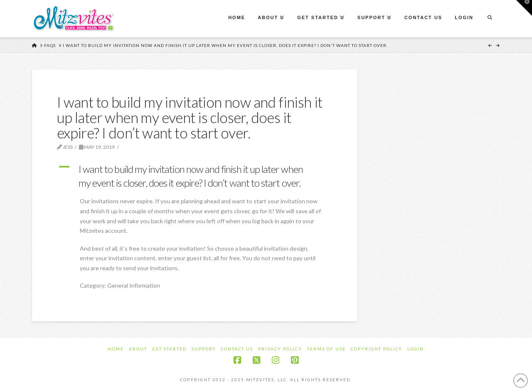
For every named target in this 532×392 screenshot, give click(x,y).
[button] (195, 176)
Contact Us (237, 349)
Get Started (169, 349)
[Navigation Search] (490, 19)
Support (204, 349)
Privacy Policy (280, 349)
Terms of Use (326, 349)
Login (416, 349)
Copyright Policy (377, 349)
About (138, 349)
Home (116, 349)
